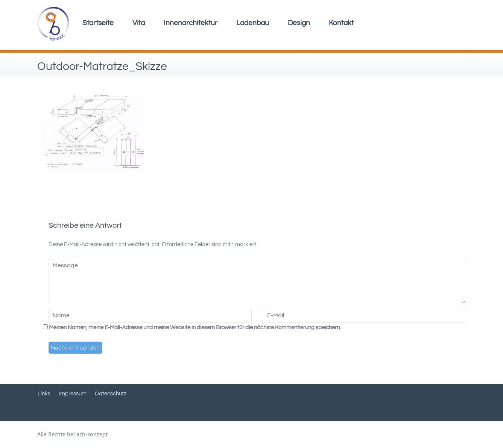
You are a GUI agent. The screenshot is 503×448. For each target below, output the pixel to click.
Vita (139, 23)
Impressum (73, 394)
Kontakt (341, 23)
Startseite (98, 23)
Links (44, 394)
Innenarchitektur (191, 23)
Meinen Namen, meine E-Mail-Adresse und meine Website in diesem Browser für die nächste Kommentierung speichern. (195, 328)
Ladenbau (253, 23)
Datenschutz (111, 394)
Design (299, 23)
